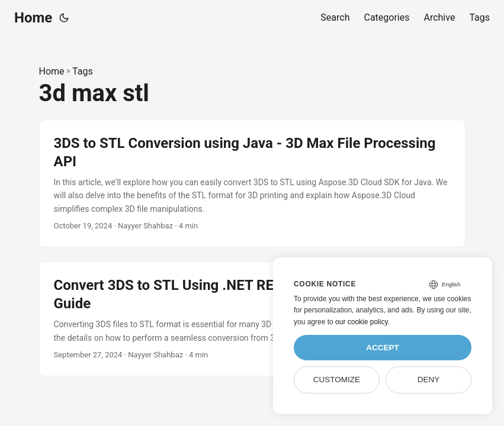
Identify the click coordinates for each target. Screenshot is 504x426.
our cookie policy (362, 322)
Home (33, 18)
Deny (429, 380)
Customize (337, 380)
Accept (383, 348)
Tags (83, 71)
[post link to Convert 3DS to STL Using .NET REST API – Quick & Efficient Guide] (252, 319)
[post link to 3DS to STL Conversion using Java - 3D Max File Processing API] (252, 183)
